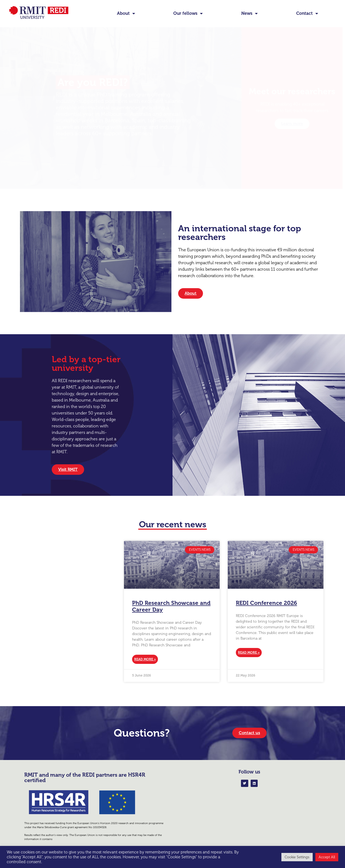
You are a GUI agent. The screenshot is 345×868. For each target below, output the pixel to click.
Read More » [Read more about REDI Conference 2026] (249, 653)
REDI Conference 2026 (266, 603)
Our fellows (188, 13)
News (249, 13)
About (126, 13)
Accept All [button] (327, 857)
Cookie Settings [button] (297, 857)
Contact (307, 13)
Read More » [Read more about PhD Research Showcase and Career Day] (145, 659)
